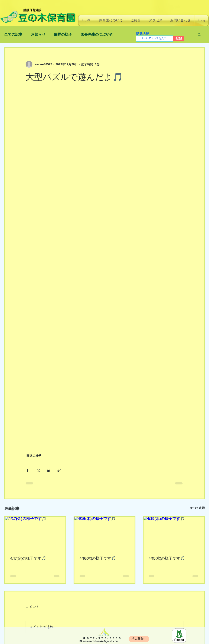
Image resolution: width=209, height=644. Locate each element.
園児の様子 (63, 34)
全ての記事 (13, 34)
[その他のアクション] (181, 64)
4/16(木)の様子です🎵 (98, 558)
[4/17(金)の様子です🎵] (35, 534)
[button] (111, 21)
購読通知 (142, 33)
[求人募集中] (139, 639)
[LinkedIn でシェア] (49, 470)
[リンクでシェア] (59, 470)
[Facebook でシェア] (28, 470)
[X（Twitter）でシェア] (38, 470)
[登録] (179, 38)
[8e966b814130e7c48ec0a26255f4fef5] (179, 636)
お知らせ (38, 34)
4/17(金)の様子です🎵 (28, 558)
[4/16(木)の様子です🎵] (105, 534)
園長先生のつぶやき (97, 34)
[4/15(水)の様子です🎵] (174, 534)
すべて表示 (197, 508)
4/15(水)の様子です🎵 (167, 558)
